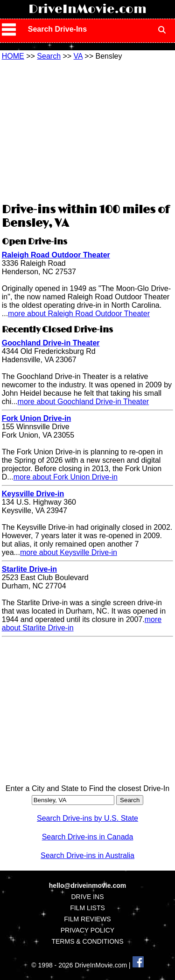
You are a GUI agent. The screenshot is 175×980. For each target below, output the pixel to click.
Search (49, 56)
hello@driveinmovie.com (87, 885)
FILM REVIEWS (87, 919)
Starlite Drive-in (29, 569)
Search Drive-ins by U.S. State (87, 818)
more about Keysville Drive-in (69, 552)
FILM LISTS (87, 908)
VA (78, 56)
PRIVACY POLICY (87, 930)
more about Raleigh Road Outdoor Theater (79, 314)
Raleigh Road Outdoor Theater (56, 255)
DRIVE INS (87, 897)
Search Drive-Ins (57, 29)
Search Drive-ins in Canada (88, 837)
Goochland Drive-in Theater (51, 343)
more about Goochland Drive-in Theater (84, 402)
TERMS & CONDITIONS (87, 941)
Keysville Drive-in (33, 494)
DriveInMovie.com (87, 9)
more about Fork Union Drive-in (66, 477)
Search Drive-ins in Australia (87, 855)
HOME (13, 56)
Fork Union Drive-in (36, 418)
